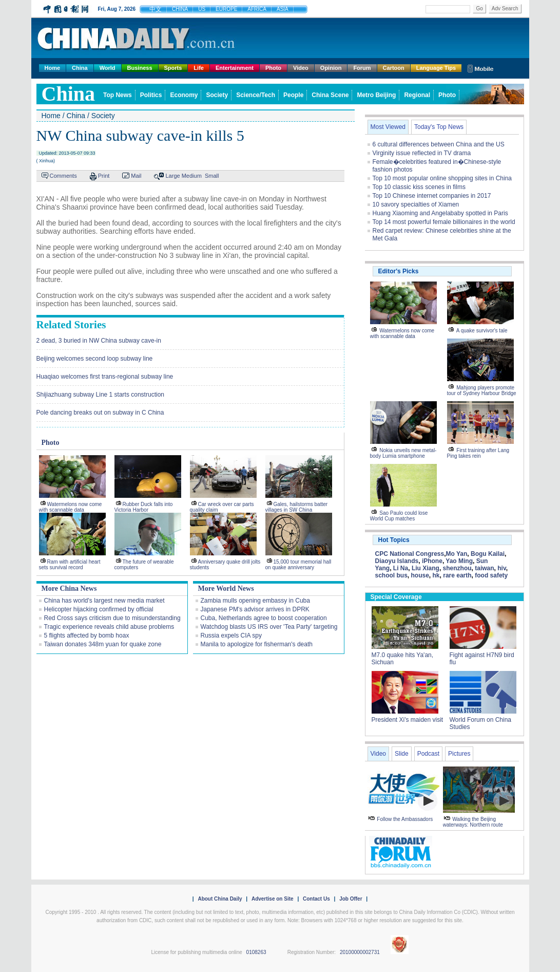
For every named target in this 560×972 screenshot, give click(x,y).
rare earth (457, 575)
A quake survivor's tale (482, 331)
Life (199, 68)
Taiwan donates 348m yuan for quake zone (103, 644)
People (293, 95)
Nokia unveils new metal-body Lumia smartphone (403, 453)
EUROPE (226, 9)
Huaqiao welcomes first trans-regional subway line (105, 377)
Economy (184, 95)
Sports (173, 68)
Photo (273, 68)
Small (212, 176)
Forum (362, 68)
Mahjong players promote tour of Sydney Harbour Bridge (482, 390)
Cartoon (394, 68)
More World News (226, 588)
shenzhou (457, 568)
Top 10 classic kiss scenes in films (419, 187)
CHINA (180, 9)
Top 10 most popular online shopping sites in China (442, 178)
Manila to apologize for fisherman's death (257, 644)
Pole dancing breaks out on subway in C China (100, 413)
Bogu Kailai (488, 554)
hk (436, 575)
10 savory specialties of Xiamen (416, 204)
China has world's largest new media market (104, 601)
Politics (151, 95)
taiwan (484, 568)
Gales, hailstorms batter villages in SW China (297, 507)
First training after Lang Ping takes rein (478, 453)
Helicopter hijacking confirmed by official (99, 609)
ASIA (283, 9)
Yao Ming (459, 561)
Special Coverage (396, 597)
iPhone (432, 561)
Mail (136, 176)
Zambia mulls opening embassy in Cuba (255, 601)
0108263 (256, 952)
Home (53, 68)
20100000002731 (360, 952)
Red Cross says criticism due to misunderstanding (112, 618)
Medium (192, 176)
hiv (501, 568)
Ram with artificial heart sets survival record (70, 565)
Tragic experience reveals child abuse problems (109, 627)
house (420, 575)
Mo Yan (457, 554)
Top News (118, 95)
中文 (156, 9)
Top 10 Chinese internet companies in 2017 (432, 196)
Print (104, 176)
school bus (391, 575)
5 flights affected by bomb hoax (87, 635)
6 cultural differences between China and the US (439, 144)
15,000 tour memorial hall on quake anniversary (298, 565)
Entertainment (235, 68)
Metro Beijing (376, 95)
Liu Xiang (426, 568)
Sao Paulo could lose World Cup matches (399, 516)
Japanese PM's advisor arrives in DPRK (255, 609)
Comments (63, 176)
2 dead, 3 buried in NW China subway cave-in (99, 341)
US (202, 9)
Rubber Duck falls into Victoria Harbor (144, 507)
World (108, 68)
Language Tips (436, 68)
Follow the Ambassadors (405, 819)
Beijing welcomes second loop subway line (95, 359)
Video (301, 68)
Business (140, 68)
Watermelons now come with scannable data (71, 507)
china (69, 94)
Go (479, 8)
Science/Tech (256, 95)
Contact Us (316, 899)
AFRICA (257, 9)
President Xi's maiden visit (408, 720)
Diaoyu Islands (397, 561)
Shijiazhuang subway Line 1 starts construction (100, 395)
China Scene (330, 95)
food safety (491, 575)
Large (172, 176)
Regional (417, 95)
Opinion (331, 68)
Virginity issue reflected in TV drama (422, 153)
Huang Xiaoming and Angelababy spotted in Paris (440, 213)
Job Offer (351, 899)
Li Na (401, 568)
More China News (69, 588)
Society (217, 95)
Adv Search (505, 8)
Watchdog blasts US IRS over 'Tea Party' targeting (269, 627)
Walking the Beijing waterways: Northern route (473, 822)
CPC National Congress (410, 554)
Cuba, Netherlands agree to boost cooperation (264, 618)
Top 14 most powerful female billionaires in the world (444, 222)
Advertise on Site (273, 899)
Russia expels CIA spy (231, 635)
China (80, 68)
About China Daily (220, 899)
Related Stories (71, 325)
